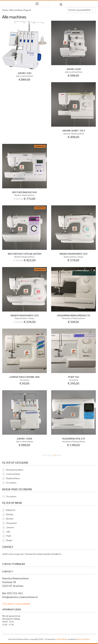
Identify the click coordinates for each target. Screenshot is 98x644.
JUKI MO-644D (74, 69)
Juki (18, 76)
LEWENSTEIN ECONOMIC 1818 (25, 377)
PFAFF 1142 (74, 377)
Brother (18, 195)
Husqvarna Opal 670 (73, 439)
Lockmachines (27, 76)
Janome (67, 134)
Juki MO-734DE (24, 439)
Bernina (10, 514)
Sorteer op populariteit (79, 10)
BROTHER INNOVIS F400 (24, 192)
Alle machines (16, 10)
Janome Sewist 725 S (74, 131)
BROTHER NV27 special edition (25, 254)
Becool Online (84, 639)
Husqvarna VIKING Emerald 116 (74, 315)
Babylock (11, 510)
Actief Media (62, 639)
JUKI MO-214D (24, 73)
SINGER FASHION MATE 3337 (74, 254)
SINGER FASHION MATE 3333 (24, 315)
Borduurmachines (15, 470)
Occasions (25, 380)
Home (5, 10)
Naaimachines (78, 134)
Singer (80, 257)
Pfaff (8, 536)
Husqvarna (67, 318)
